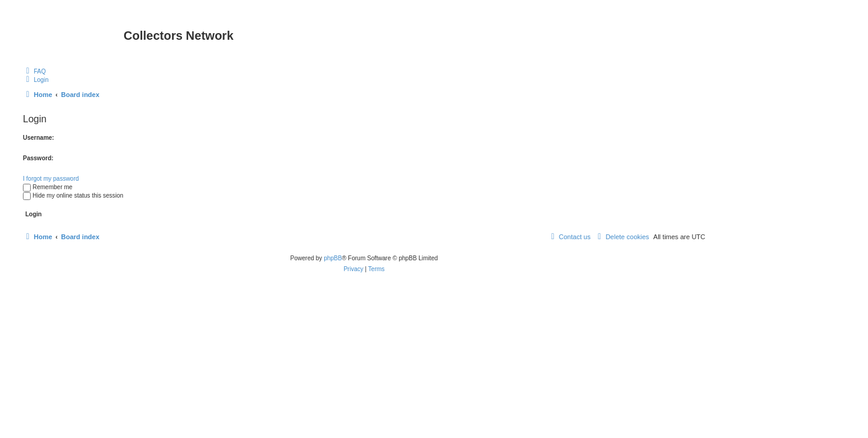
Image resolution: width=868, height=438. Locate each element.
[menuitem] (34, 71)
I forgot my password (51, 179)
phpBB (333, 258)
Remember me (48, 187)
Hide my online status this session (73, 196)
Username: (39, 138)
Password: (38, 158)
